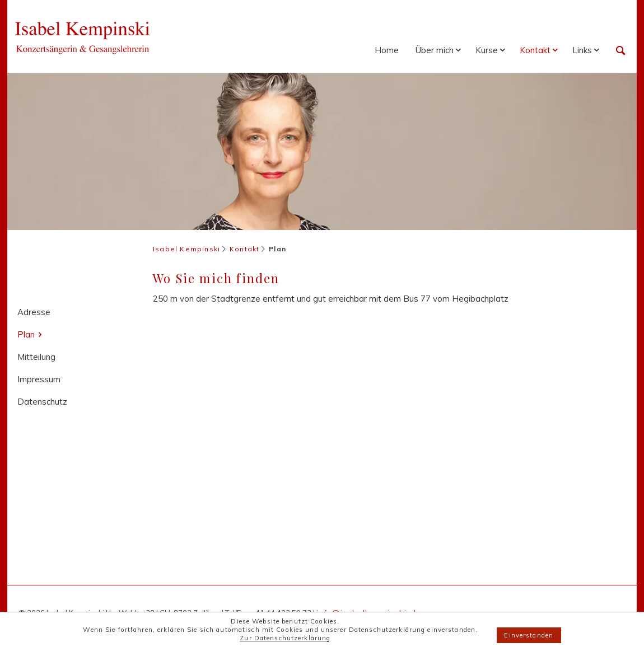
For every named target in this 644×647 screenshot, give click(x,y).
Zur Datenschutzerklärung (285, 638)
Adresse (34, 312)
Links (582, 50)
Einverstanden (529, 635)
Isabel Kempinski (186, 249)
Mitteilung (36, 357)
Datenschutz (42, 402)
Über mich (435, 50)
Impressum (39, 379)
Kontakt (535, 50)
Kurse (487, 50)
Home (387, 50)
